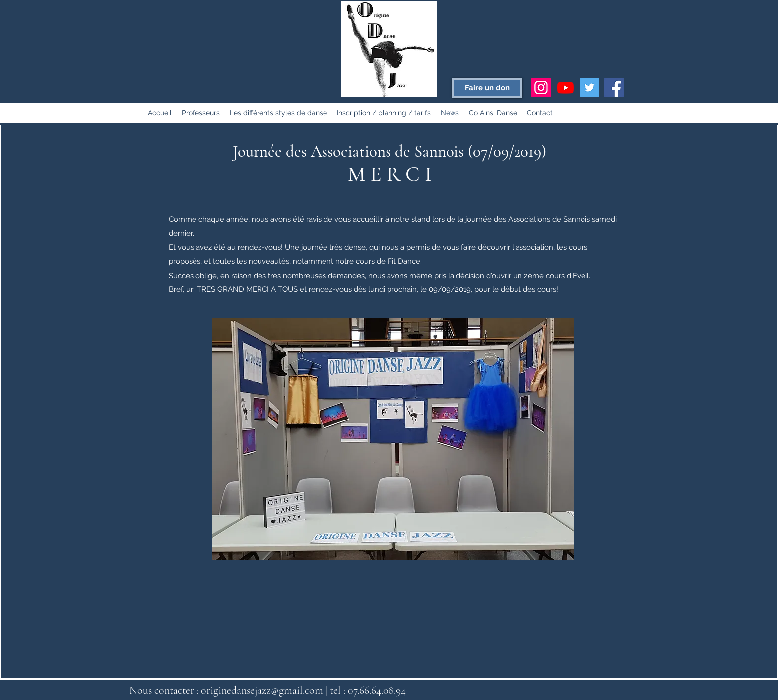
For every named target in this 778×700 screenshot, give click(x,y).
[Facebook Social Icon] (614, 88)
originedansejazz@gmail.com (262, 690)
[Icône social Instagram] (541, 88)
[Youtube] (565, 88)
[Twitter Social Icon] (590, 88)
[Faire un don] (487, 88)
